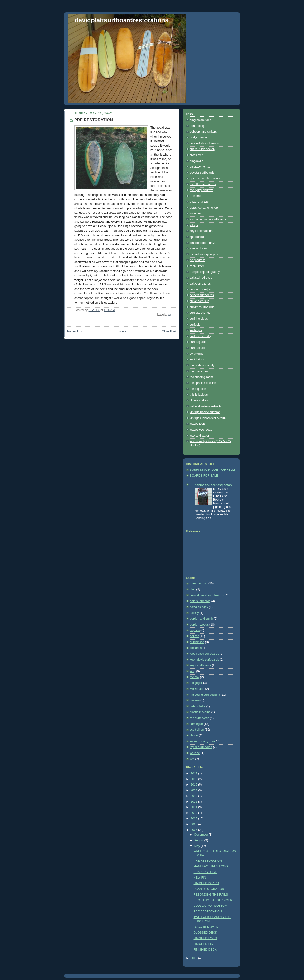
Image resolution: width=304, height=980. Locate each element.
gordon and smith (201, 619)
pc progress (198, 260)
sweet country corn (202, 741)
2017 (195, 773)
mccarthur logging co (204, 254)
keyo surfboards (200, 665)
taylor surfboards (201, 747)
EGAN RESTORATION (209, 889)
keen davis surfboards (204, 660)
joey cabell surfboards (204, 654)
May (197, 846)
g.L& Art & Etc (199, 202)
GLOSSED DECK (205, 933)
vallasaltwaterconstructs (206, 406)
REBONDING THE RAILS (211, 895)
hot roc (194, 636)
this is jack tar (199, 395)
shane (194, 736)
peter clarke (198, 706)
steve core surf (200, 301)
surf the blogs (199, 319)
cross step (197, 155)
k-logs (194, 225)
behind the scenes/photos (213, 485)
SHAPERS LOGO (205, 872)
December (202, 835)
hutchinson (197, 642)
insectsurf (196, 213)
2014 (195, 790)
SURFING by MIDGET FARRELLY (213, 470)
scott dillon (197, 730)
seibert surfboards (202, 295)
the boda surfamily (202, 365)
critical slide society (203, 149)
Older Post (169, 331)
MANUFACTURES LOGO (211, 866)
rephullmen (197, 266)
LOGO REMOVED (206, 927)
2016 (195, 779)
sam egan (196, 724)
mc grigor (196, 683)
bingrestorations (200, 120)
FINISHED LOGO (205, 938)
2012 (195, 802)
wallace (195, 753)
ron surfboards (199, 718)
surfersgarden (199, 342)
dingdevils (196, 161)
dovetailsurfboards (202, 173)
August (199, 840)
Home (122, 331)
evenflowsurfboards (203, 184)
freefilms (195, 196)
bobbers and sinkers (203, 132)
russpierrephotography (205, 272)
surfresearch (198, 348)
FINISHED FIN (203, 944)
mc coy (195, 677)
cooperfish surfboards (204, 143)
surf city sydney (200, 313)
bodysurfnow (198, 138)
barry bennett (199, 584)
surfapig (195, 325)
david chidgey (199, 607)
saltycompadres (200, 284)
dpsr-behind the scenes (205, 179)
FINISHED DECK (205, 950)
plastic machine (200, 712)
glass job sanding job (204, 208)
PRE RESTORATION (208, 861)
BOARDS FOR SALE (204, 476)
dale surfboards (200, 601)
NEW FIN (200, 878)
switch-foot (197, 359)
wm (170, 315)
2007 (195, 830)
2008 (195, 824)
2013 (195, 796)
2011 (195, 807)
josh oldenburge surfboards (208, 219)
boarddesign (198, 126)
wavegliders (198, 424)
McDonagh (197, 689)
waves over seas (201, 430)
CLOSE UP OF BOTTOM (210, 906)
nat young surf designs (205, 695)
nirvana (195, 700)
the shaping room (201, 377)
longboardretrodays (203, 243)
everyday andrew (201, 190)
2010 (195, 813)
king (192, 671)
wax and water (199, 436)
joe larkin (196, 648)
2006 (195, 958)
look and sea (198, 248)
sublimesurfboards (202, 307)
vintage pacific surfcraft (205, 412)
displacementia (200, 167)
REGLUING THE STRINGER (213, 900)
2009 (195, 819)
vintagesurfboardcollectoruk (208, 418)
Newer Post (75, 331)
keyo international (202, 231)
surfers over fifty (200, 336)
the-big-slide (198, 389)
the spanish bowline (203, 383)
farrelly (194, 613)
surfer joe (196, 330)
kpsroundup (198, 237)
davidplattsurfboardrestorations (122, 20)
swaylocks (197, 354)
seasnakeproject (201, 290)
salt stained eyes (201, 278)
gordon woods (199, 625)
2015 (195, 785)
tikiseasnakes (199, 400)
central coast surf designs (207, 595)
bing (193, 589)
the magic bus (199, 371)
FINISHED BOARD (206, 883)
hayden (195, 630)
